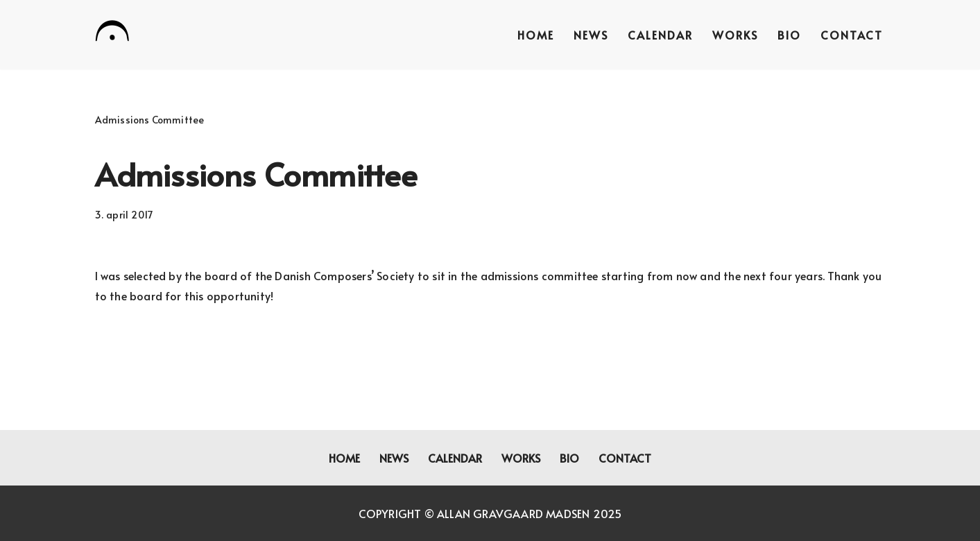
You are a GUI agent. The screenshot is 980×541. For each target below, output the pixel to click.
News (591, 35)
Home (536, 35)
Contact (852, 35)
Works (735, 35)
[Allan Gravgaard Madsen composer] (112, 33)
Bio (789, 35)
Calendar (660, 35)
